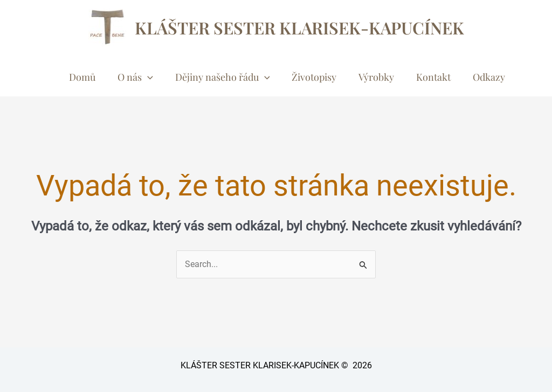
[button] (147, 77)
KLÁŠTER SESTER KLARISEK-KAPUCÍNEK (299, 27)
